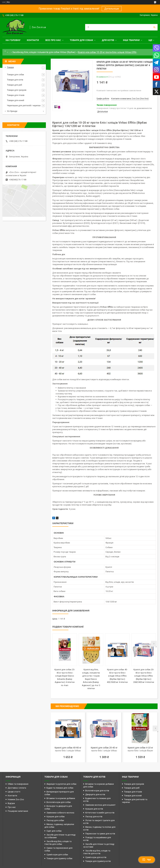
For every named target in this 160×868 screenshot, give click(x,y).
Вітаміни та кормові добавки (61, 798)
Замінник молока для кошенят (100, 805)
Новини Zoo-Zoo (16, 799)
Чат (147, 860)
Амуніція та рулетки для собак (61, 784)
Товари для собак (82, 40)
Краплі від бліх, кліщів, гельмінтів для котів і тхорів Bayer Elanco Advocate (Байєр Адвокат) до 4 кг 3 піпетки (91, 679)
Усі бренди (12, 111)
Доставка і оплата (17, 788)
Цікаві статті (14, 792)
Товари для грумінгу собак (59, 858)
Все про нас (53, 40)
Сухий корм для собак (57, 855)
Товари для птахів (16, 95)
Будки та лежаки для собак (60, 788)
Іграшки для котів (94, 809)
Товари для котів (15, 80)
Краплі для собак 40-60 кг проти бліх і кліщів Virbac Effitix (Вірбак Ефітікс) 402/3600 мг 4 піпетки (117, 676)
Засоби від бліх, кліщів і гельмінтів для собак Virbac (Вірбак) (44, 52)
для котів (108, 40)
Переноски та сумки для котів (100, 834)
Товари (10, 67)
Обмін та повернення (18, 784)
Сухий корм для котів (96, 857)
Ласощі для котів (94, 817)
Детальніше (112, 9)
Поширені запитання (18, 811)
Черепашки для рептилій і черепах (24, 105)
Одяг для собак (54, 831)
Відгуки (11, 803)
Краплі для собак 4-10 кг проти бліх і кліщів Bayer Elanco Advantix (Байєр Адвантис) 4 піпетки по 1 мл (140, 749)
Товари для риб (14, 85)
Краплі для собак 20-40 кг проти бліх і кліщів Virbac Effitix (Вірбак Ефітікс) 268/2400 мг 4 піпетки (144, 676)
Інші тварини (131, 40)
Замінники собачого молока (60, 813)
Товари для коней (16, 100)
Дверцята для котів (95, 794)
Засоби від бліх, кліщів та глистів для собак (58, 843)
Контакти (33, 40)
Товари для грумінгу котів (98, 861)
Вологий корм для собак (59, 802)
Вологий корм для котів (97, 791)
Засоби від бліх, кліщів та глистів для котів (97, 852)
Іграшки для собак (56, 817)
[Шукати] (154, 27)
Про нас (12, 807)
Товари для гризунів (17, 90)
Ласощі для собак (55, 820)
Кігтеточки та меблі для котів (100, 813)
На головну (13, 40)
